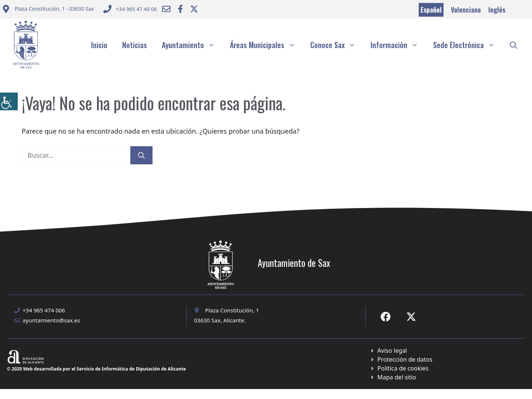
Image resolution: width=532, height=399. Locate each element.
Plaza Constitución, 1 (232, 310)
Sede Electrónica (468, 45)
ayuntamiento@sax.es (51, 320)
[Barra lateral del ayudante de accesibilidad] (9, 101)
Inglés (497, 10)
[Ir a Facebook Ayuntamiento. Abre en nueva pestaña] (180, 9)
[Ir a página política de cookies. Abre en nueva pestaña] (401, 359)
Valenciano (466, 10)
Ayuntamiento (192, 45)
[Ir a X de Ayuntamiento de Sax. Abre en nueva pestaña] (411, 317)
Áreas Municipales (266, 45)
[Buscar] (141, 155)
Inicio (99, 45)
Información (398, 45)
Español (431, 10)
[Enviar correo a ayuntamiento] (48, 10)
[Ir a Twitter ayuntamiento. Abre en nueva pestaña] (194, 9)
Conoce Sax (337, 45)
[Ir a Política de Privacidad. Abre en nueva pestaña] (389, 351)
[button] (513, 45)
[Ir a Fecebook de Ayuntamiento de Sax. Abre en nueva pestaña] (386, 317)
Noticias (135, 45)
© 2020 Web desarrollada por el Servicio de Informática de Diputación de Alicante (97, 369)
